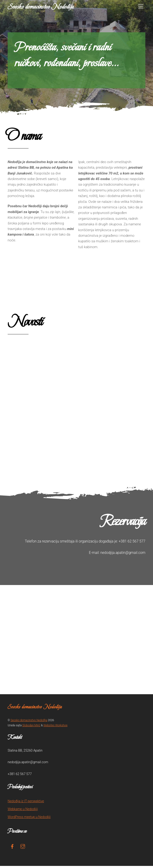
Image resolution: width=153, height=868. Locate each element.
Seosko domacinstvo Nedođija (29, 723)
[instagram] (23, 848)
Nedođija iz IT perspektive (26, 803)
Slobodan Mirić (31, 727)
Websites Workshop (55, 727)
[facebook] (12, 848)
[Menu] (141, 6)
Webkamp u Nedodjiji (23, 811)
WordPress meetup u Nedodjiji (29, 819)
